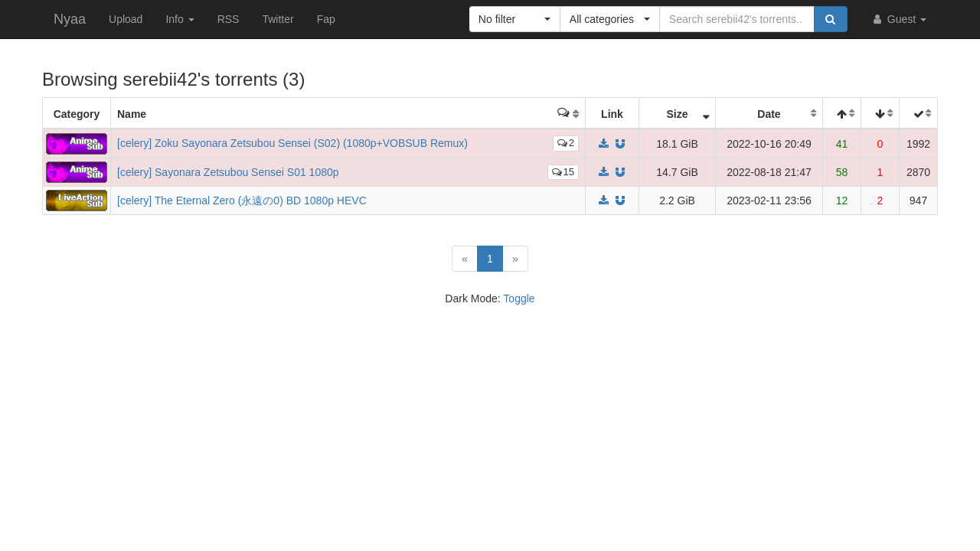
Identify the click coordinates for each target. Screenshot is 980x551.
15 (563, 172)
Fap (326, 19)
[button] (515, 19)
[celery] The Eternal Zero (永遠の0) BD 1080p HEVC (242, 201)
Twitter (278, 19)
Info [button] (180, 19)
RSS (229, 19)
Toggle (519, 298)
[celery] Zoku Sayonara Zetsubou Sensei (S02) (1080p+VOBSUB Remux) (292, 143)
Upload (126, 19)
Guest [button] (898, 19)
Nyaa (70, 19)
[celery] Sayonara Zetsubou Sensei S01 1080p (228, 172)
